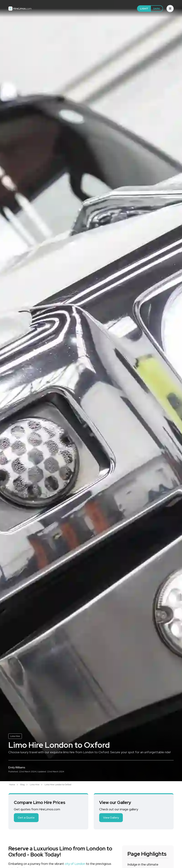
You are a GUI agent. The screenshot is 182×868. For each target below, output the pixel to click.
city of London (75, 864)
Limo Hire (15, 736)
